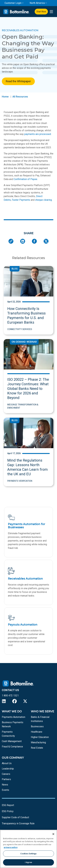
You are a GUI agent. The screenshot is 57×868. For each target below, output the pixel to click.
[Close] (53, 834)
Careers (6, 774)
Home (5, 97)
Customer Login (13, 3)
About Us (7, 763)
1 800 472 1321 (10, 696)
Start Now (41, 12)
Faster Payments (21, 200)
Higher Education (40, 737)
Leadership (8, 769)
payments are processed (38, 134)
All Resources (20, 97)
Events (5, 790)
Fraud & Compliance (12, 747)
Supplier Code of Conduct (15, 817)
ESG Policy (8, 811)
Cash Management (12, 741)
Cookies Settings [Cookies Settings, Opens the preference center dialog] (28, 854)
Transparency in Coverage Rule (18, 823)
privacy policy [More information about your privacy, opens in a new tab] (11, 847)
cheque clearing (43, 200)
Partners (6, 779)
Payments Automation (14, 717)
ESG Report (8, 805)
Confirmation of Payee (25, 179)
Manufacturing (38, 742)
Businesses (37, 726)
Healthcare (37, 732)
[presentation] (51, 12)
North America (37, 3)
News (5, 785)
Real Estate (37, 748)
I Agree (28, 862)
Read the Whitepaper (18, 81)
